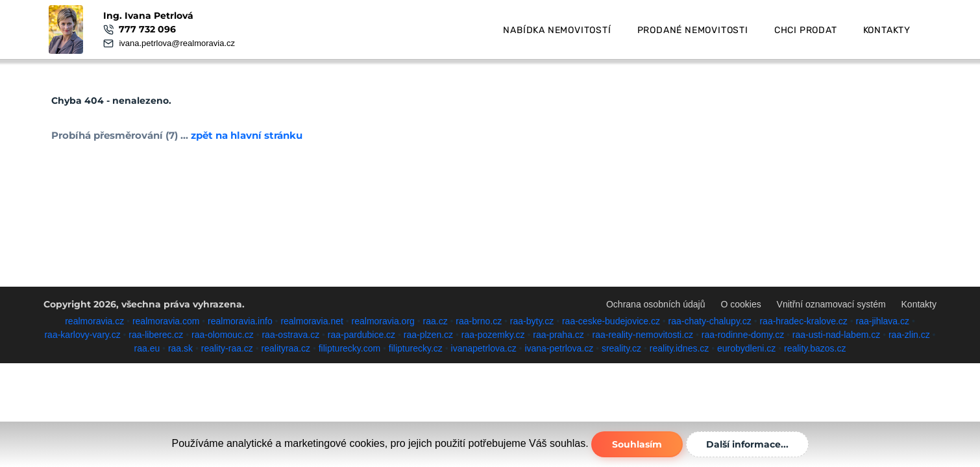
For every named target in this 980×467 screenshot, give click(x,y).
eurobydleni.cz (746, 348)
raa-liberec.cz (156, 335)
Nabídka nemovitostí (557, 30)
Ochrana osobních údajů (656, 304)
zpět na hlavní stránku (247, 135)
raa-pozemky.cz (493, 335)
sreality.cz (621, 348)
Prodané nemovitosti (693, 30)
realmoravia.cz (94, 321)
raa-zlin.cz (909, 335)
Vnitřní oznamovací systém (831, 304)
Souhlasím (637, 444)
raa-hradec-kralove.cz (803, 321)
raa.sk (180, 348)
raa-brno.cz (479, 321)
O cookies (741, 304)
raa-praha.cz (558, 335)
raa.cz (435, 321)
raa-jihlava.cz (883, 321)
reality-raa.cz (227, 348)
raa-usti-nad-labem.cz (836, 335)
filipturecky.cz (416, 348)
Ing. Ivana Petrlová (148, 16)
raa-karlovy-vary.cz (82, 335)
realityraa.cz (286, 348)
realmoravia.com (166, 321)
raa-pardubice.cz (361, 335)
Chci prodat (806, 30)
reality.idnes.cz (680, 348)
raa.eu (147, 348)
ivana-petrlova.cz (559, 348)
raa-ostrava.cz (290, 335)
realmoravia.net (312, 321)
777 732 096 (147, 29)
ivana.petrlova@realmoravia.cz (177, 43)
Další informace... (747, 444)
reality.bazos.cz (815, 348)
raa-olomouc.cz (223, 335)
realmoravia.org (383, 321)
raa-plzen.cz (428, 335)
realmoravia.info (240, 321)
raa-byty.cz (532, 321)
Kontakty (887, 30)
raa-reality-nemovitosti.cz (643, 335)
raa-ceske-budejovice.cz (611, 321)
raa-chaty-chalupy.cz (710, 321)
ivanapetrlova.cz (484, 348)
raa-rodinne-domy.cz (743, 335)
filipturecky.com (349, 348)
